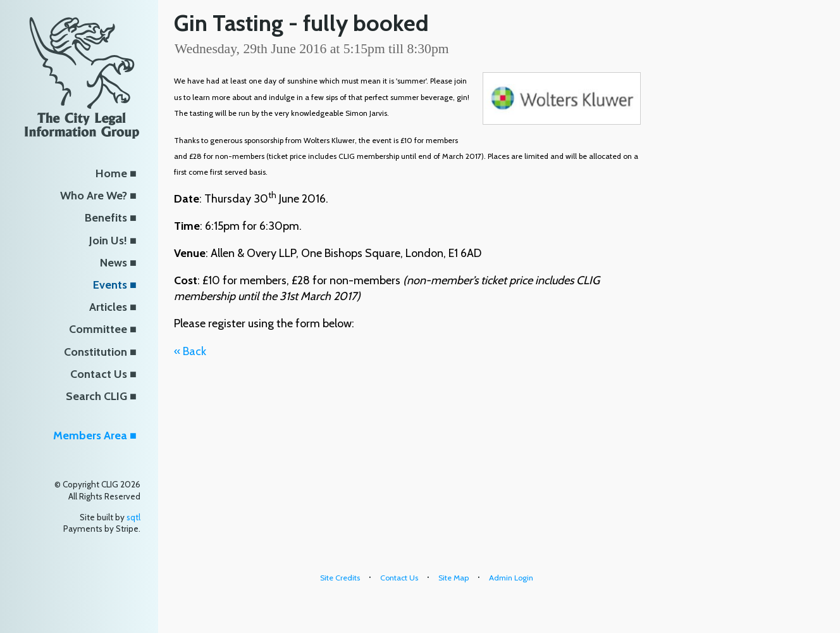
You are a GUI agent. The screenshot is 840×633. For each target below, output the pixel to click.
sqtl (133, 517)
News (114, 263)
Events (110, 285)
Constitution (96, 352)
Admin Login (511, 578)
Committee (98, 329)
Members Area (90, 436)
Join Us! (108, 241)
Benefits (106, 218)
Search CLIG (96, 396)
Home (111, 173)
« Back (190, 351)
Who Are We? (94, 196)
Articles (108, 307)
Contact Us (99, 374)
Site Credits (340, 578)
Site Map (454, 578)
